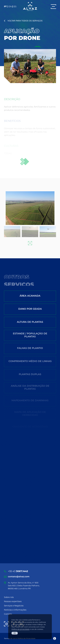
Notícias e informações (15, 610)
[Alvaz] (30, 7)
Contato (8, 614)
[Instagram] (6, 624)
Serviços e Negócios (14, 606)
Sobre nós (9, 597)
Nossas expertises (13, 601)
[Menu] (53, 7)
